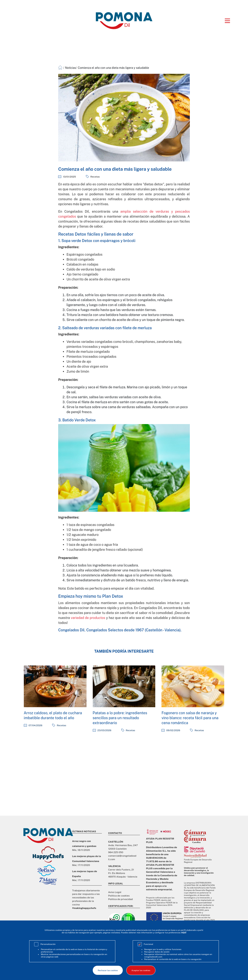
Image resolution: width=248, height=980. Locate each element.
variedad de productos (88, 618)
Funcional (149, 944)
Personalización (48, 944)
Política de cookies (119, 896)
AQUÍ (184, 932)
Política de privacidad (120, 899)
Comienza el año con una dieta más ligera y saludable (113, 68)
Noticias (70, 68)
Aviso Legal (115, 892)
